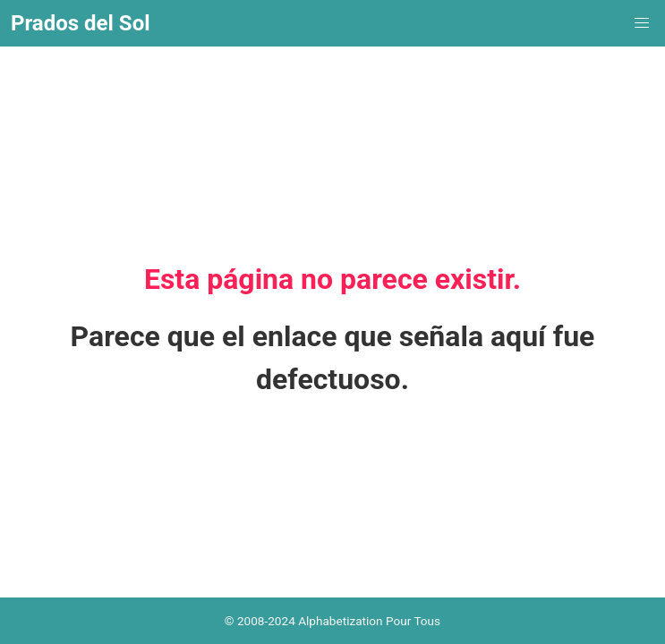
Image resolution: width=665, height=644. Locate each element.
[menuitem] (642, 23)
